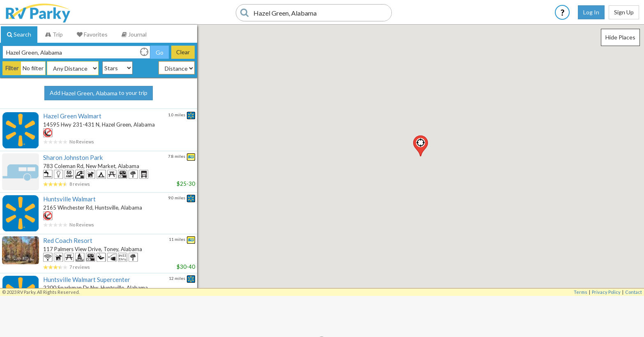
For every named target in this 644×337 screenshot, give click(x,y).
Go (160, 52)
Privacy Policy (606, 292)
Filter (12, 68)
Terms (581, 292)
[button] (421, 146)
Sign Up (624, 12)
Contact (634, 292)
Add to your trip (99, 93)
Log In (591, 12)
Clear (183, 52)
